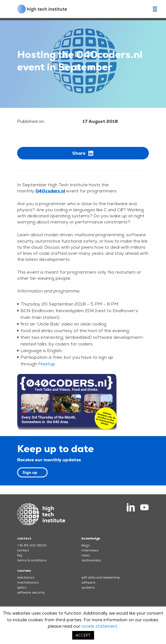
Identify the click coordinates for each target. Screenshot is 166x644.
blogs (85, 545)
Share (83, 153)
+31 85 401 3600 (32, 545)
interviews (90, 550)
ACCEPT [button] (83, 635)
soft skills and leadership (101, 577)
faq (20, 555)
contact (23, 550)
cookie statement (99, 626)
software (88, 582)
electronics (26, 577)
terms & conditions (32, 560)
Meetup (47, 364)
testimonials (91, 560)
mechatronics (28, 582)
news (86, 555)
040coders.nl (50, 191)
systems (88, 587)
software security (31, 592)
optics (22, 587)
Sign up (30, 472)
